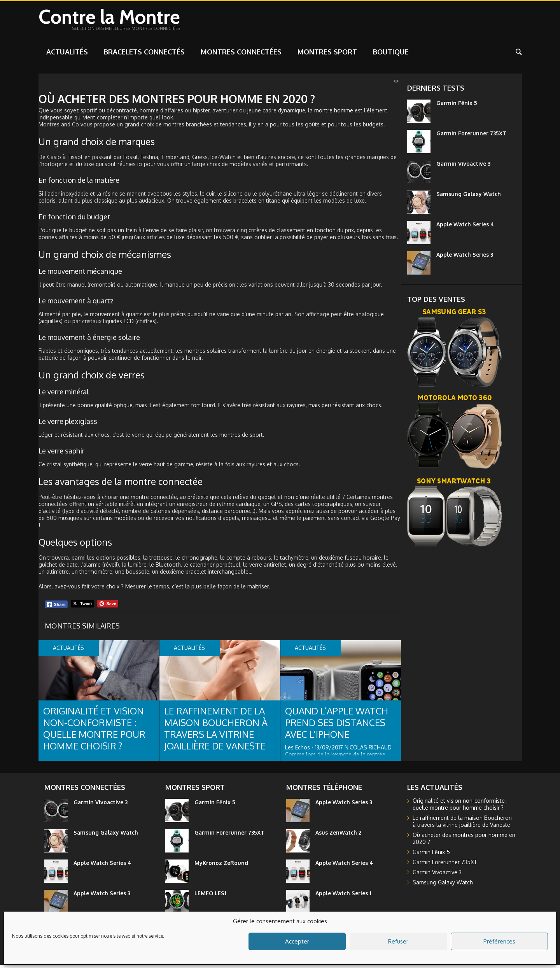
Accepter (297, 941)
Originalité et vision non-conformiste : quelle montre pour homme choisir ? (94, 731)
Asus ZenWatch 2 (338, 836)
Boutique (391, 55)
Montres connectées (241, 55)
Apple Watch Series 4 (465, 227)
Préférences (499, 941)
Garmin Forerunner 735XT (471, 136)
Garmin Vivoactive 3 (463, 167)
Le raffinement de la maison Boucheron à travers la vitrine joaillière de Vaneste (216, 731)
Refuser (398, 941)
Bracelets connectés (144, 55)
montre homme (334, 113)
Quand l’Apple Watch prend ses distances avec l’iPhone (337, 726)
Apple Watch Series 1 (343, 896)
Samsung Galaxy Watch (469, 197)
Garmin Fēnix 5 (457, 106)
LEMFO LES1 (210, 896)
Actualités (67, 55)
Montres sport (327, 55)
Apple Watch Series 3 (465, 258)
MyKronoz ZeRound (221, 866)
